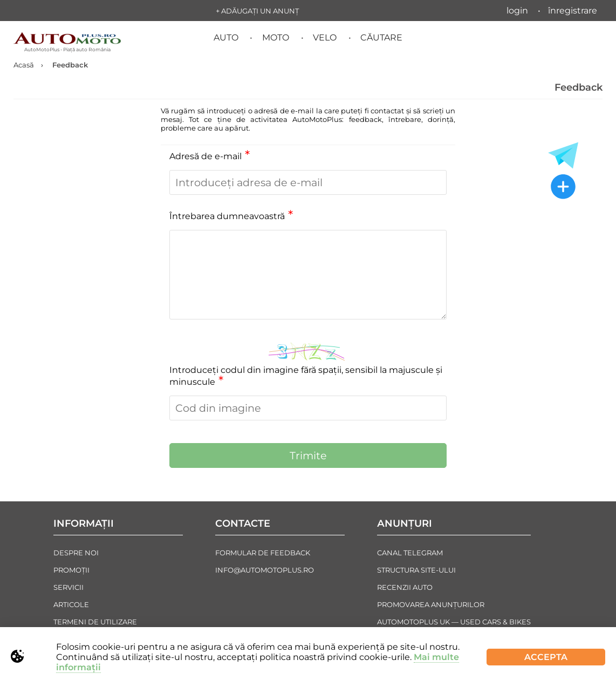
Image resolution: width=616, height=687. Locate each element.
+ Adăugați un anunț (257, 11)
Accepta (546, 657)
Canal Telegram (410, 553)
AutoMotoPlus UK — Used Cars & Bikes (454, 622)
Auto (226, 38)
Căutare (381, 38)
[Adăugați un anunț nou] (563, 188)
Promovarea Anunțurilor (431, 604)
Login (517, 11)
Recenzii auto (405, 587)
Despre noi (76, 553)
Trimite (308, 455)
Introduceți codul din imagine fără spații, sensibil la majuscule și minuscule (306, 376)
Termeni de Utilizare (95, 622)
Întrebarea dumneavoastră (231, 216)
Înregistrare (573, 11)
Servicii (69, 587)
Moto (276, 38)
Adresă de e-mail (210, 156)
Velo (325, 38)
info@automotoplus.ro (265, 570)
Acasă (24, 65)
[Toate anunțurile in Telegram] (563, 155)
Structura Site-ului (416, 570)
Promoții (71, 570)
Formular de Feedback (263, 553)
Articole (71, 604)
